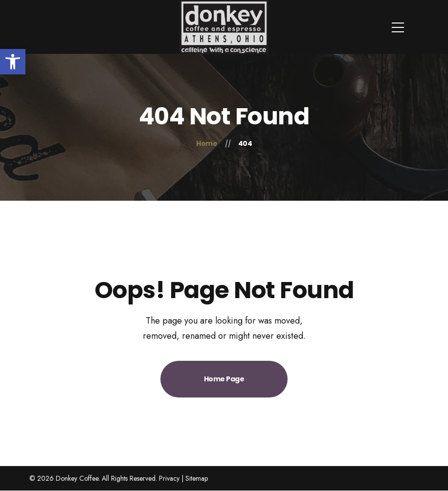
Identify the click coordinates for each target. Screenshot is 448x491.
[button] (13, 62)
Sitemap (197, 478)
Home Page (224, 379)
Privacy (169, 478)
